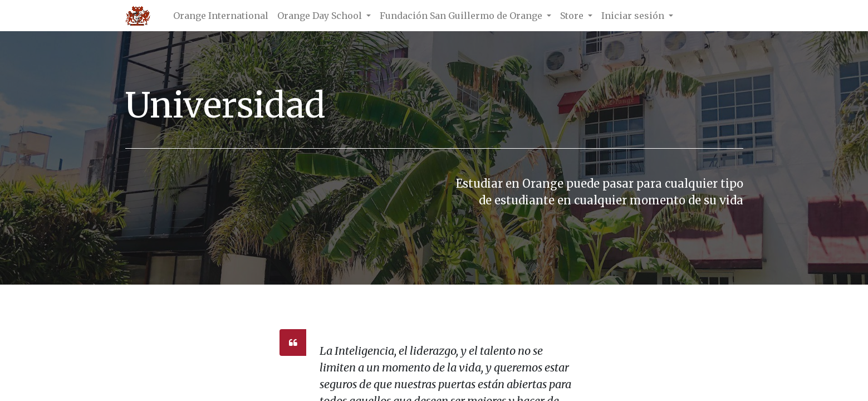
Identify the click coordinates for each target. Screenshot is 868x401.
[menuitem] (221, 16)
